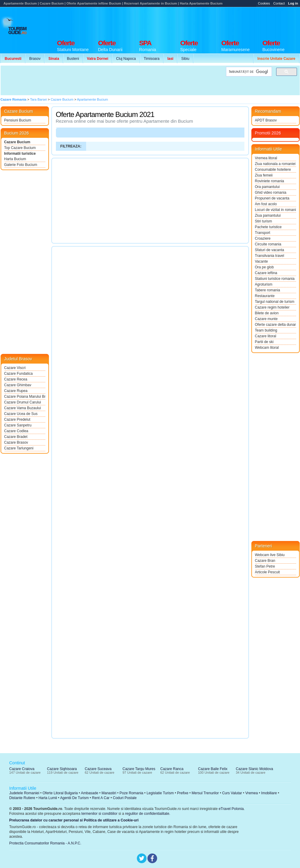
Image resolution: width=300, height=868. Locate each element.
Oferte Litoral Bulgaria (60, 793)
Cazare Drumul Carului (23, 402)
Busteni (73, 59)
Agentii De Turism (74, 798)
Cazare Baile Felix (213, 769)
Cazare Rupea (16, 391)
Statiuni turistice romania (275, 279)
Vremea (252, 793)
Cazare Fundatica (19, 374)
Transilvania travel (270, 256)
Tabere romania (268, 290)
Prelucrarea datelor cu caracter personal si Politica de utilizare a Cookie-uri (74, 820)
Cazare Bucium (17, 142)
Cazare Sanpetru (18, 425)
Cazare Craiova (22, 769)
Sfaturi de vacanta (270, 250)
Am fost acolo (266, 204)
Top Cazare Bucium (20, 148)
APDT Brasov (266, 120)
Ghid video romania (271, 193)
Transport (263, 233)
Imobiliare (269, 793)
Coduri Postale (125, 798)
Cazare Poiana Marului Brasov (25, 397)
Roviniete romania (270, 181)
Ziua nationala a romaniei (275, 164)
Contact (279, 3)
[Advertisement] (190, 22)
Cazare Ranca (172, 769)
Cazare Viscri (15, 368)
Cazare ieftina (266, 273)
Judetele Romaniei (24, 793)
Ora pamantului (267, 187)
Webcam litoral (267, 348)
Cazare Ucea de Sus (21, 414)
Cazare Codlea (16, 431)
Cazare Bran (265, 561)
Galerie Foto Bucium (21, 165)
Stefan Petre (265, 566)
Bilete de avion (267, 313)
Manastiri (109, 793)
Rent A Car (101, 798)
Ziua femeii (264, 175)
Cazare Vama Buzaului (23, 408)
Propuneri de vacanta (272, 198)
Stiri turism (264, 221)
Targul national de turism (275, 302)
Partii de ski (264, 342)
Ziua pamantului (268, 215)
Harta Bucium (15, 159)
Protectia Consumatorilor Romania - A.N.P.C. (45, 843)
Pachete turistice (268, 227)
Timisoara (152, 59)
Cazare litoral (266, 336)
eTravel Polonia (231, 809)
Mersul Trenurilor (205, 793)
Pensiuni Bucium (18, 120)
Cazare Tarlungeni (19, 448)
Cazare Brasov (16, 442)
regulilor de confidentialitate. (148, 814)
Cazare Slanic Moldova (255, 769)
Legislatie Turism (160, 793)
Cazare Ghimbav (18, 385)
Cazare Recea (16, 379)
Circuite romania (268, 244)
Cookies (264, 3)
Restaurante (265, 296)
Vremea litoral (266, 158)
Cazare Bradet (16, 437)
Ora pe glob (265, 267)
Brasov (35, 59)
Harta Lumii (48, 798)
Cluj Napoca (126, 59)
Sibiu (185, 59)
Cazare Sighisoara (62, 769)
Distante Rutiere (22, 798)
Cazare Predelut (17, 419)
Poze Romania (132, 793)
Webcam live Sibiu (270, 555)
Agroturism (264, 284)
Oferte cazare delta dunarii (276, 325)
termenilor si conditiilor (99, 814)
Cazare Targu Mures (139, 769)
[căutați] (248, 72)
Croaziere (263, 238)
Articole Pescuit (268, 572)
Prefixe (183, 793)
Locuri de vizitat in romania (276, 210)
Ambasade (90, 793)
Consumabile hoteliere (273, 170)
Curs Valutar (232, 793)
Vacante (261, 261)
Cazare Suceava (98, 769)
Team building (266, 330)
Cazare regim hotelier (272, 307)
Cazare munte (266, 319)
